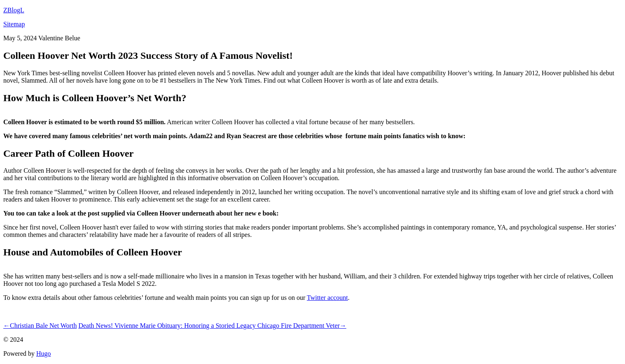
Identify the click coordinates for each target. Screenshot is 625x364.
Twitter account (327, 298)
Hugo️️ (44, 354)
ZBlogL (14, 10)
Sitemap (14, 24)
